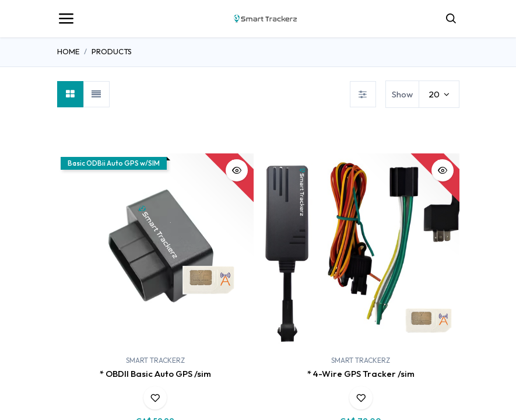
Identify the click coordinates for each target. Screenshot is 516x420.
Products (112, 51)
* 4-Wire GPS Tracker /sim (361, 374)
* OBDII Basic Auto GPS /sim (155, 374)
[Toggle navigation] (66, 19)
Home (68, 51)
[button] (237, 170)
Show (402, 94)
